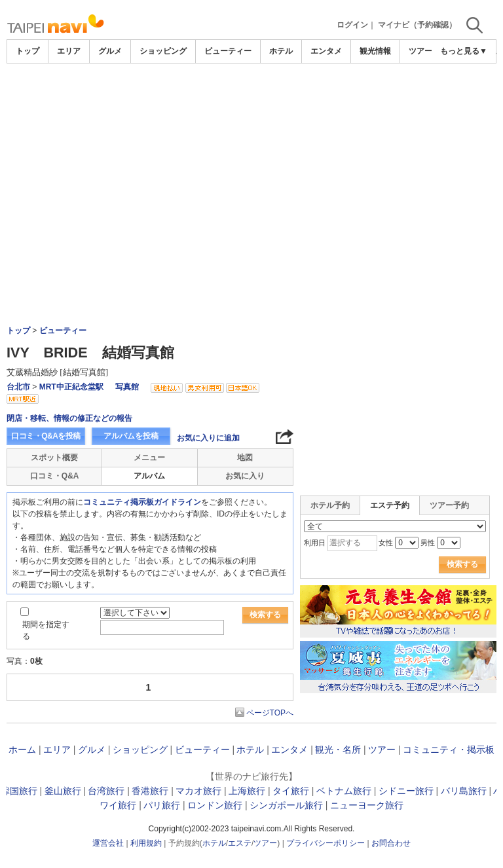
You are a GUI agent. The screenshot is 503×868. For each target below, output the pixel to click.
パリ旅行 (162, 805)
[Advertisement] (251, 99)
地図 (245, 458)
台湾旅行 (106, 791)
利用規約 (146, 843)
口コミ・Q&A (55, 476)
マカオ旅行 (198, 791)
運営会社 (108, 843)
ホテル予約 (330, 505)
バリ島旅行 (464, 791)
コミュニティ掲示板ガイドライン (142, 502)
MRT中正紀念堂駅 (71, 387)
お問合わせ (391, 843)
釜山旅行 (63, 791)
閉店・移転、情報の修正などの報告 (69, 418)
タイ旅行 (291, 791)
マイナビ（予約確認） (417, 25)
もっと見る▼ (464, 51)
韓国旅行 (19, 791)
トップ (28, 51)
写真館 (127, 387)
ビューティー (228, 51)
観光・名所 (338, 750)
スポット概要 (54, 458)
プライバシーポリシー (326, 843)
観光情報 (375, 51)
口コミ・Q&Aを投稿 (46, 436)
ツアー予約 (449, 505)
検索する (265, 615)
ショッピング (163, 51)
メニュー (149, 458)
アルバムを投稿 (131, 436)
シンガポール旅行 (286, 805)
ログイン (352, 25)
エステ (240, 843)
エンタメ (326, 51)
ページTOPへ (270, 713)
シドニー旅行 (406, 791)
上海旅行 (247, 791)
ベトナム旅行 (344, 791)
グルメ (110, 51)
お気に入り (245, 476)
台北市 (18, 387)
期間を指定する (46, 630)
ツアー (382, 750)
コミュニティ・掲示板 (449, 750)
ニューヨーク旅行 (367, 805)
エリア (69, 51)
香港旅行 (150, 791)
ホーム (22, 750)
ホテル (281, 51)
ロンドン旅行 (215, 805)
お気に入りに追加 (208, 438)
